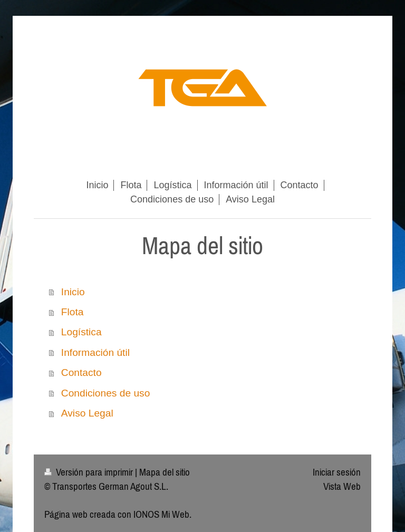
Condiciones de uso (106, 393)
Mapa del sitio (165, 472)
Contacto (81, 373)
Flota (73, 312)
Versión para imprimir (90, 472)
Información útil (95, 352)
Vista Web (342, 486)
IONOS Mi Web (161, 514)
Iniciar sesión (337, 472)
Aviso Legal (87, 413)
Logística (81, 332)
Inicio (73, 292)
